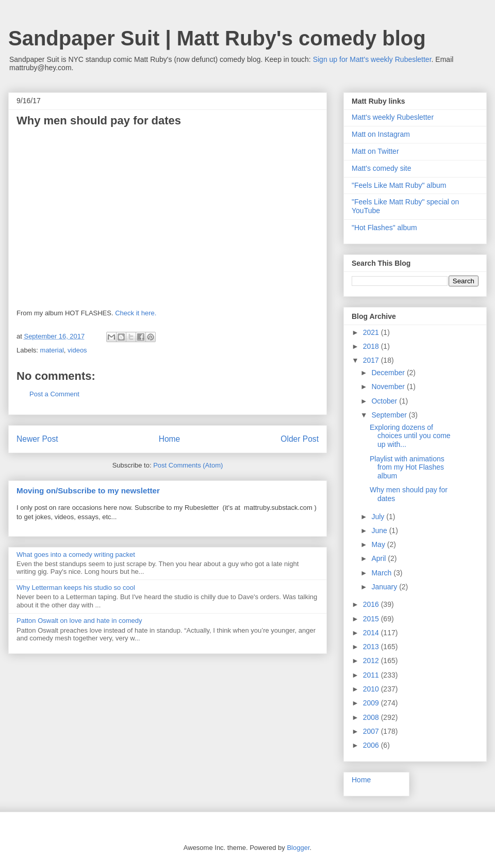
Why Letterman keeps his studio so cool (76, 588)
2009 (372, 703)
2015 (372, 619)
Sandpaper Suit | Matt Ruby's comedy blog (217, 38)
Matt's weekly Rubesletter (393, 117)
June (380, 531)
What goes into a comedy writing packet (76, 554)
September (390, 415)
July (379, 517)
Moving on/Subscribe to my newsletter (88, 491)
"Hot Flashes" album (384, 228)
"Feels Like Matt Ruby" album (399, 185)
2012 (372, 661)
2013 (372, 647)
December (389, 373)
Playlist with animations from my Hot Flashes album (407, 468)
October (385, 401)
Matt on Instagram (381, 134)
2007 (372, 731)
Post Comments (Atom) (188, 465)
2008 (372, 717)
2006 (372, 745)
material (52, 350)
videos (77, 350)
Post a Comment (54, 394)
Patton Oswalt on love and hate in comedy (79, 621)
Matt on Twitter (375, 151)
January (385, 587)
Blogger (298, 848)
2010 (372, 689)
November (389, 387)
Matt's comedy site (382, 168)
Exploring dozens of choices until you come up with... (410, 436)
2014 (372, 633)
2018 (372, 346)
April (379, 558)
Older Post (300, 439)
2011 (372, 675)
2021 (372, 332)
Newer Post (37, 439)
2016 (372, 604)
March (382, 573)
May (379, 544)
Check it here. (136, 313)
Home (170, 439)
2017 (372, 360)
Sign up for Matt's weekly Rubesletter (372, 59)
